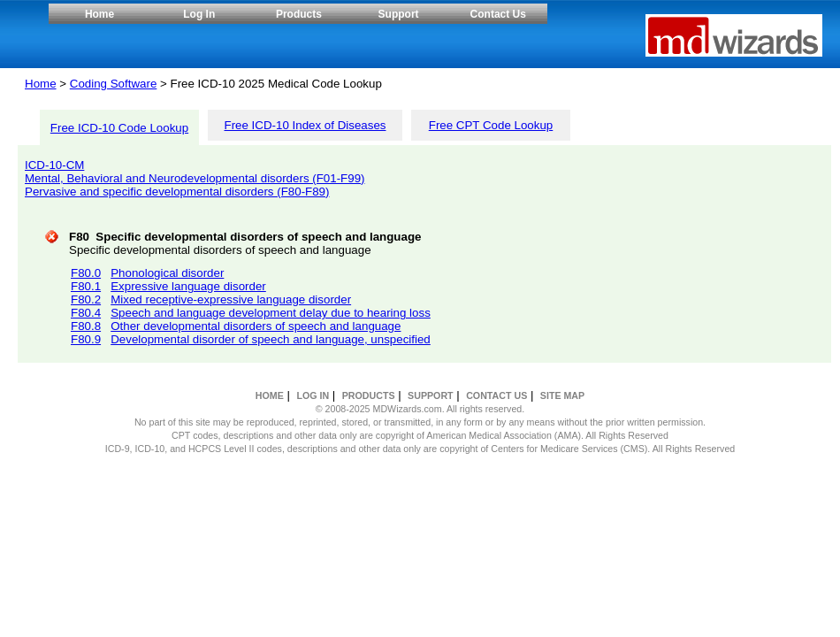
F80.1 (86, 286)
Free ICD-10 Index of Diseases (305, 125)
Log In (199, 14)
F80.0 (86, 273)
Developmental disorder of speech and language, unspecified (271, 339)
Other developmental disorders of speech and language (256, 326)
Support (399, 14)
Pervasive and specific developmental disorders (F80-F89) (177, 192)
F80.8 (86, 326)
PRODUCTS (369, 395)
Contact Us (498, 14)
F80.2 (86, 299)
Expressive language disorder (188, 286)
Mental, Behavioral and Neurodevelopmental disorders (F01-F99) (195, 178)
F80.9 (86, 339)
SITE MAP (562, 395)
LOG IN (313, 395)
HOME (270, 395)
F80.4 (86, 313)
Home (99, 14)
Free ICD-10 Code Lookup (119, 128)
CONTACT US (496, 395)
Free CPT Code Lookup (491, 125)
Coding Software (114, 84)
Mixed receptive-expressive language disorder (231, 299)
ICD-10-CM (54, 165)
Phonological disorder (167, 273)
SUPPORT (431, 395)
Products (299, 14)
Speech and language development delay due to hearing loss (271, 313)
